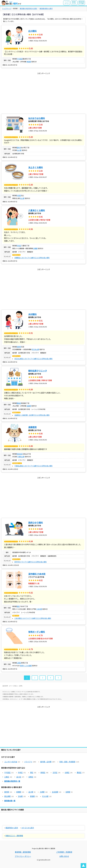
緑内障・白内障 (46, 762)
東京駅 (7, 792)
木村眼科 (32, 314)
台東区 (67, 773)
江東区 (19, 663)
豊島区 (19, 403)
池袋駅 (29, 406)
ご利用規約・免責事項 (64, 852)
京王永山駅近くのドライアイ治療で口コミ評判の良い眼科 (33, 359)
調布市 (19, 148)
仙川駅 (19, 150)
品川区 (19, 777)
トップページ (67, 3)
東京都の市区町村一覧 (12, 781)
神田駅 (29, 62)
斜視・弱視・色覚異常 (67, 762)
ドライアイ (28, 762)
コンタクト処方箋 (11, 762)
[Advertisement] (43, 92)
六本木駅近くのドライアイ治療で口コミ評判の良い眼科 (33, 618)
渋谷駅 (20, 796)
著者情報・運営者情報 (23, 852)
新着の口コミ (74, 3)
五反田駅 (55, 792)
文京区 (55, 773)
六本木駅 (39, 609)
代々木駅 (45, 796)
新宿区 (43, 773)
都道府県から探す (82, 3)
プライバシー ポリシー (23, 856)
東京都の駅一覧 (10, 801)
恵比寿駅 (7, 796)
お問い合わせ (64, 856)
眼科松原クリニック (38, 371)
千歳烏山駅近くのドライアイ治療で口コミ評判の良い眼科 (33, 466)
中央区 (19, 246)
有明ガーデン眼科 (37, 632)
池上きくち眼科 (36, 167)
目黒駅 (68, 792)
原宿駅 (32, 796)
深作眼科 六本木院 (37, 574)
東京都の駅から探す (46, 9)
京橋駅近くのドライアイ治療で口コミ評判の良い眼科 (32, 258)
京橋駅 (35, 248)
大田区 (19, 196)
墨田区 (79, 773)
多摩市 (19, 347)
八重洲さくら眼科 (37, 210)
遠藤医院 (32, 427)
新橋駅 (19, 792)
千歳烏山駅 (21, 457)
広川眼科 (32, 31)
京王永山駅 (35, 349)
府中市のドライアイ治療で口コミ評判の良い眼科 (31, 562)
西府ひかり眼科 (36, 523)
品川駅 (31, 792)
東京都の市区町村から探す (29, 9)
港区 (18, 606)
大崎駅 (42, 792)
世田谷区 (20, 454)
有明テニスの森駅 (26, 666)
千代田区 (20, 59)
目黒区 (31, 777)
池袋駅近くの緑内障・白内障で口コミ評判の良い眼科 (32, 415)
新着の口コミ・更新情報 (14, 836)
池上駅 (22, 198)
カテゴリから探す (28, 828)
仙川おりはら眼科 (37, 118)
